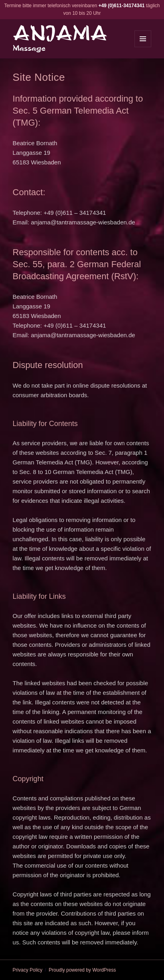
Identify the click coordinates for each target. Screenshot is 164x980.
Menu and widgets (143, 47)
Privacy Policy (28, 970)
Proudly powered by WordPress (82, 970)
